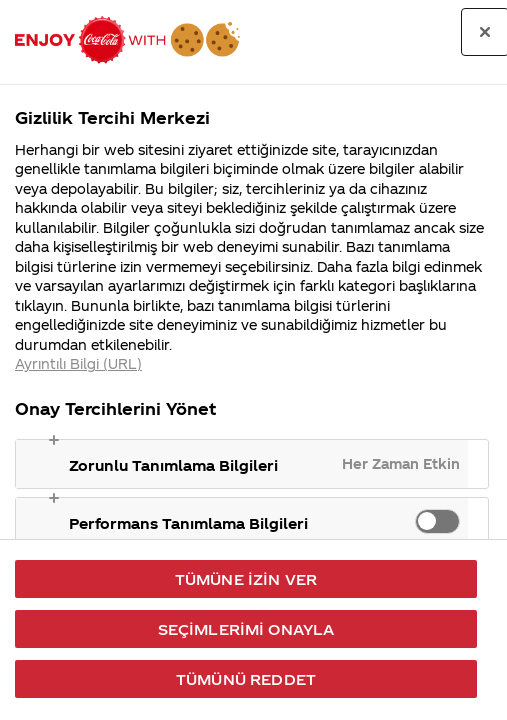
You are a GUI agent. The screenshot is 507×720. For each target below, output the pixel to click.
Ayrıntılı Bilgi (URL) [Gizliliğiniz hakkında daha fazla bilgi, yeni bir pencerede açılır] (78, 363)
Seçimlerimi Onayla (246, 629)
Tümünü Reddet (246, 679)
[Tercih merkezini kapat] (485, 32)
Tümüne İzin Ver (246, 579)
